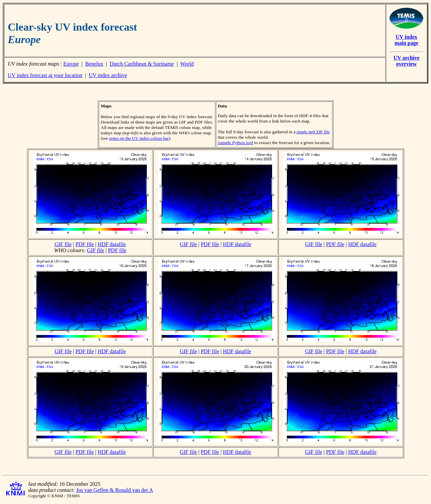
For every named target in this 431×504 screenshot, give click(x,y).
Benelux (94, 64)
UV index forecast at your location (45, 75)
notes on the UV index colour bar (139, 138)
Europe (71, 64)
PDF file (85, 244)
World (187, 64)
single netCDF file (313, 132)
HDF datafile (112, 244)
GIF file (63, 244)
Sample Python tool (236, 143)
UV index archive (108, 75)
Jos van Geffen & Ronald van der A (115, 490)
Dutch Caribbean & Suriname (142, 64)
